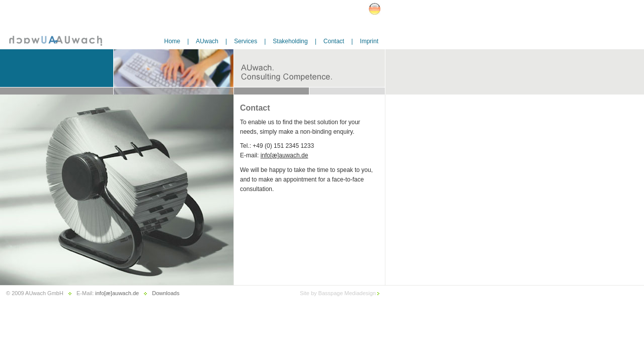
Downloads (166, 293)
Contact (334, 41)
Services (246, 41)
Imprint (369, 41)
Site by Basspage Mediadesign (340, 293)
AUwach (207, 41)
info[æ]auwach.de (285, 155)
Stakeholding (290, 41)
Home (172, 41)
